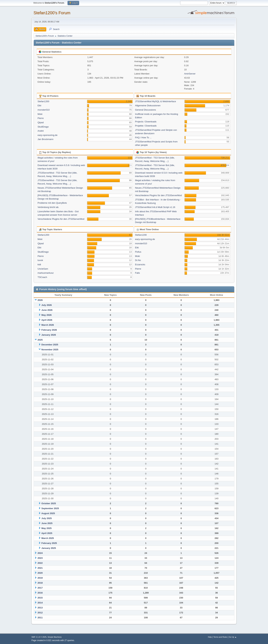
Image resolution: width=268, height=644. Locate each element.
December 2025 (50, 345)
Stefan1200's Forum (52, 13)
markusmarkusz (46, 273)
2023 (40, 558)
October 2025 (49, 503)
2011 (40, 618)
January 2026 (49, 335)
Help (210, 637)
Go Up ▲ (233, 637)
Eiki (39, 106)
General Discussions (145, 110)
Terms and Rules (220, 637)
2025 (40, 340)
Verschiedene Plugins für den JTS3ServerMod (61, 219)
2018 (40, 583)
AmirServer (190, 74)
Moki (40, 114)
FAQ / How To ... (143, 138)
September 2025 (50, 508)
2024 (40, 553)
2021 (40, 568)
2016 (40, 593)
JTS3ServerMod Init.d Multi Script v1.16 (155, 207)
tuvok (40, 260)
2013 (40, 608)
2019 (40, 578)
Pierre (41, 118)
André (41, 131)
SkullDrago (43, 127)
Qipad (41, 122)
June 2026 (47, 310)
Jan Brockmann (46, 139)
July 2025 (46, 518)
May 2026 (46, 315)
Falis (137, 273)
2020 (40, 573)
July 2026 (46, 305)
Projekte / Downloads (146, 126)
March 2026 (48, 325)
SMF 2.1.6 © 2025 (39, 637)
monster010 (44, 110)
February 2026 (49, 330)
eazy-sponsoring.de (48, 135)
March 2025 (48, 538)
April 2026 (47, 320)
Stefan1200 (43, 101)
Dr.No (138, 260)
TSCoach (42, 277)
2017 (40, 588)
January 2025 (49, 548)
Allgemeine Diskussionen (148, 106)
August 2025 (48, 513)
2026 (40, 300)
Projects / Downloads (146, 122)
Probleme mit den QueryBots (52, 203)
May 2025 (46, 528)
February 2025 (49, 543)
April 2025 (47, 533)
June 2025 (47, 523)
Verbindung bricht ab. (48, 207)
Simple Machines (55, 637)
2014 (40, 603)
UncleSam (43, 269)
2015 (40, 598)
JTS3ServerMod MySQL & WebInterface (155, 101)
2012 (40, 613)
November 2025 (50, 350)
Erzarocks (140, 264)
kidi (39, 264)
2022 (40, 563)
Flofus (138, 252)
